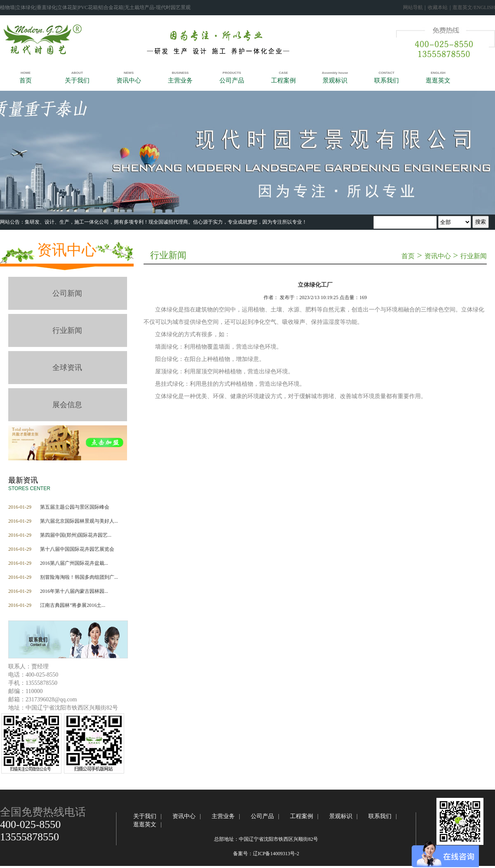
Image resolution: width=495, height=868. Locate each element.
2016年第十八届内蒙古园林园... (74, 591)
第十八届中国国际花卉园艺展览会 (77, 549)
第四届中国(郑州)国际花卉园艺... (76, 535)
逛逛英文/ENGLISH (474, 7)
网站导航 (413, 7)
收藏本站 (438, 7)
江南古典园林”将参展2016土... (73, 605)
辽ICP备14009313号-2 (276, 854)
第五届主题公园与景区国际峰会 (75, 507)
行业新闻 (67, 330)
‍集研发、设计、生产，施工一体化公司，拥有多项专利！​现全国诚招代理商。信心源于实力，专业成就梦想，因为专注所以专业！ (166, 222)
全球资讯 (67, 368)
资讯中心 (67, 250)
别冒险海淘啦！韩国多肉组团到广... (79, 577)
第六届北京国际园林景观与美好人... (79, 521)
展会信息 (67, 405)
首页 (408, 256)
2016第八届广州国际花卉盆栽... (74, 563)
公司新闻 (67, 293)
